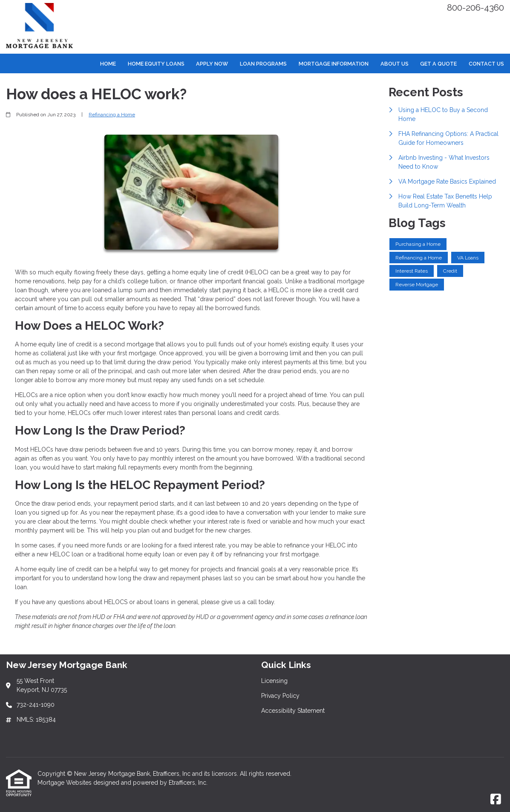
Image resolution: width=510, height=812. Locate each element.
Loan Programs (263, 64)
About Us (395, 64)
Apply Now (212, 64)
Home (108, 64)
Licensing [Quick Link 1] (274, 681)
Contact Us (486, 64)
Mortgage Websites (65, 783)
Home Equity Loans (156, 64)
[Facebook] (496, 800)
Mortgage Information (334, 64)
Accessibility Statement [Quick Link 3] (293, 711)
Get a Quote (438, 64)
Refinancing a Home (112, 115)
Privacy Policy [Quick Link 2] (280, 696)
